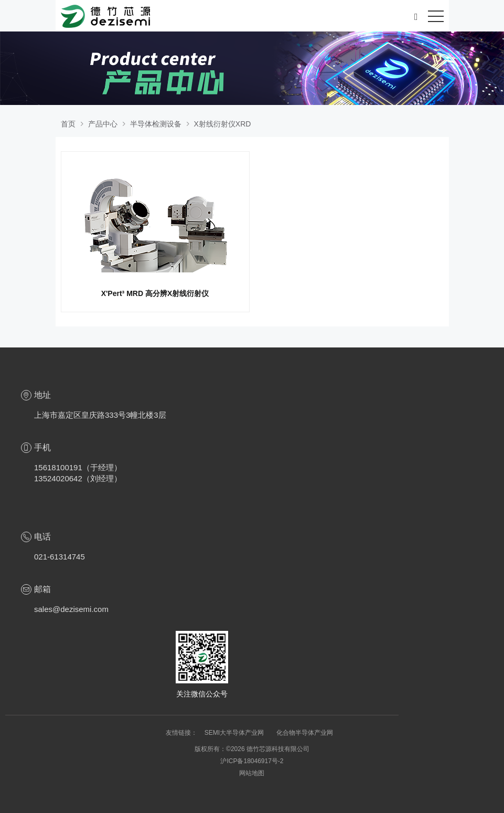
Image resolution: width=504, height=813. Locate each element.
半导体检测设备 (156, 124)
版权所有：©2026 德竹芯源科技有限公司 (252, 749)
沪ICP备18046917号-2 (252, 761)
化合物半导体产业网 (305, 733)
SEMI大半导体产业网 (235, 733)
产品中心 (103, 124)
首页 (68, 124)
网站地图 (252, 773)
